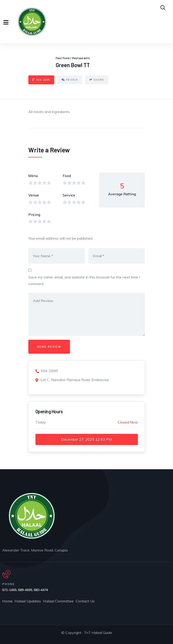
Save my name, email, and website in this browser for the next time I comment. (84, 280)
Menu (33, 176)
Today (41, 422)
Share (97, 80)
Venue (34, 195)
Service (69, 195)
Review (70, 80)
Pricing (34, 215)
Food (67, 176)
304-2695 (41, 80)
